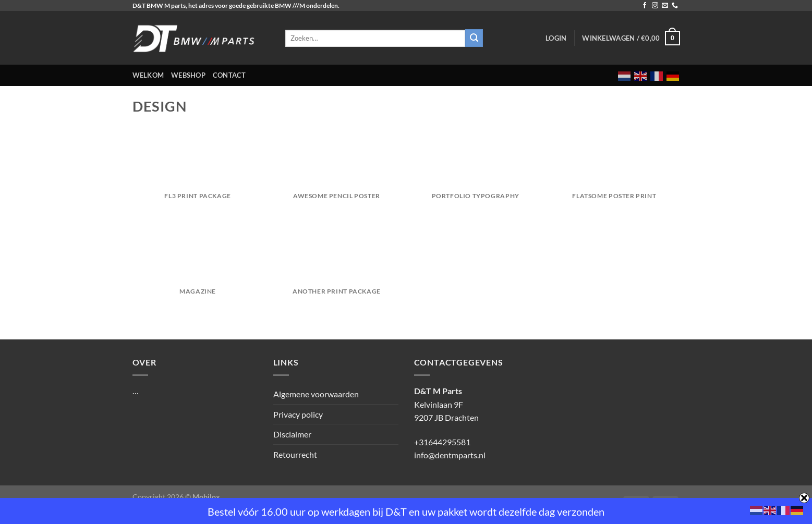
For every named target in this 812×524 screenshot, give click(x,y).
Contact (229, 75)
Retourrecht (295, 454)
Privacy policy (298, 414)
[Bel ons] (675, 6)
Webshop (188, 75)
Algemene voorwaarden (316, 394)
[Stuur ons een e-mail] (665, 6)
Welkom (148, 75)
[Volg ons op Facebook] (645, 6)
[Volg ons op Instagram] (655, 6)
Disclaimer (292, 434)
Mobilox (206, 497)
